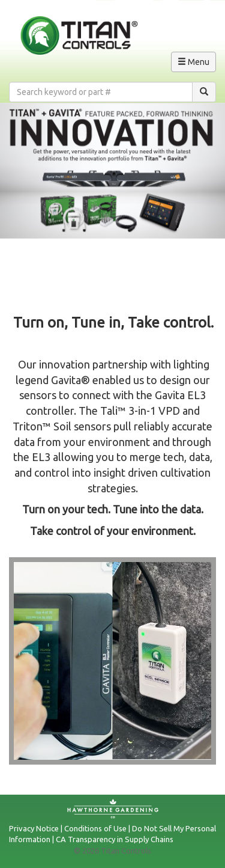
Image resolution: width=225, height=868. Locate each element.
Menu (196, 64)
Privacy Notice (34, 828)
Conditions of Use (95, 828)
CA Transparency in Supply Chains (115, 839)
